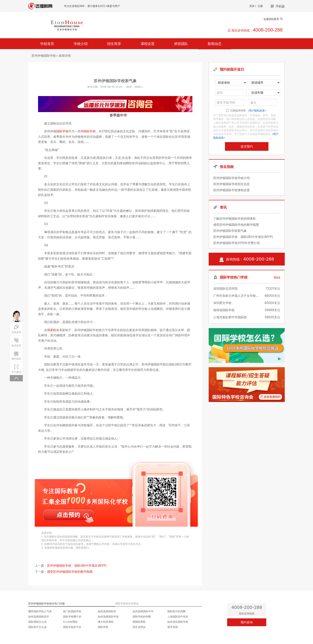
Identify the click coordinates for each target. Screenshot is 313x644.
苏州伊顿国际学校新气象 (230, 231)
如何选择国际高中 (39, 617)
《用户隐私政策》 (257, 110)
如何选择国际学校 (108, 617)
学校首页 (47, 44)
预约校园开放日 (232, 69)
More (277, 277)
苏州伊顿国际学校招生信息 (231, 184)
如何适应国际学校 (178, 622)
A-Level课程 (70, 622)
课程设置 (148, 44)
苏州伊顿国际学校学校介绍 (231, 178)
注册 (260, 6)
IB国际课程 (139, 622)
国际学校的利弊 (142, 617)
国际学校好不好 (72, 627)
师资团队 (181, 44)
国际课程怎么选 (37, 622)
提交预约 (247, 146)
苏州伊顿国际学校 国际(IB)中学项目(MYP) (77, 565)
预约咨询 (247, 622)
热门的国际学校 (72, 611)
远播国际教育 (273, 19)
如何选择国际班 (107, 611)
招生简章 (114, 44)
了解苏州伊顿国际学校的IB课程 (234, 218)
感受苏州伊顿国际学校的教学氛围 (70, 572)
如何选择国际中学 (143, 611)
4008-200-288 (268, 30)
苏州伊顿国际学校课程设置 (231, 190)
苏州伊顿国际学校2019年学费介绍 (236, 243)
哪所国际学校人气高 (40, 611)
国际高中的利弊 (176, 611)
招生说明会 (139, 627)
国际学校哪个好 (72, 617)
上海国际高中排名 (178, 617)
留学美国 (173, 627)
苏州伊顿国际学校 (44, 56)
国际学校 (62, 131)
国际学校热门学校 (234, 277)
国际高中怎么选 (37, 627)
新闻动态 (215, 44)
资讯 (223, 207)
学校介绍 (81, 44)
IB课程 (52, 330)
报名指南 (227, 167)
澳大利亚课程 (106, 622)
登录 (252, 6)
